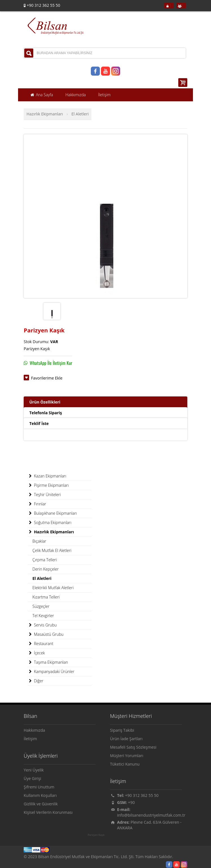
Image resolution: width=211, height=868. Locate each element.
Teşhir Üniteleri (44, 495)
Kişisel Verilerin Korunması (48, 812)
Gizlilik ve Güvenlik (41, 804)
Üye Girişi (32, 778)
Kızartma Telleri (46, 597)
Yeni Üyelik (34, 770)
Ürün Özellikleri (45, 402)
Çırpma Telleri (45, 560)
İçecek (36, 653)
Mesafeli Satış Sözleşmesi (133, 747)
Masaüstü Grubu (46, 634)
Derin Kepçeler (46, 569)
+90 (131, 802)
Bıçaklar (39, 541)
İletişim (30, 739)
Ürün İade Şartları (126, 739)
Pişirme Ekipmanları (48, 485)
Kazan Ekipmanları (47, 476)
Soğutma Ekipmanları (50, 523)
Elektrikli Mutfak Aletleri (53, 588)
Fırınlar (37, 504)
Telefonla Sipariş (46, 413)
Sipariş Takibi (122, 730)
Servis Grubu (42, 625)
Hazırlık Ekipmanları (45, 114)
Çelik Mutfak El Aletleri (52, 550)
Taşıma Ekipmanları (48, 662)
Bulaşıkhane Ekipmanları (52, 513)
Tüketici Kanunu (125, 764)
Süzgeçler (41, 606)
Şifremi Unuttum (39, 787)
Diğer (36, 681)
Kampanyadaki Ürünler (51, 672)
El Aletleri (80, 114)
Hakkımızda (34, 730)
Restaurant (41, 644)
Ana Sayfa (41, 95)
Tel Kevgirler (43, 616)
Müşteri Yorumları (127, 756)
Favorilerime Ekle (47, 378)
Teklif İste (39, 423)
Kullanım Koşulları (40, 795)
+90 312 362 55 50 (142, 795)
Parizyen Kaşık (96, 835)
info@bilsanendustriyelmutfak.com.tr (151, 815)
